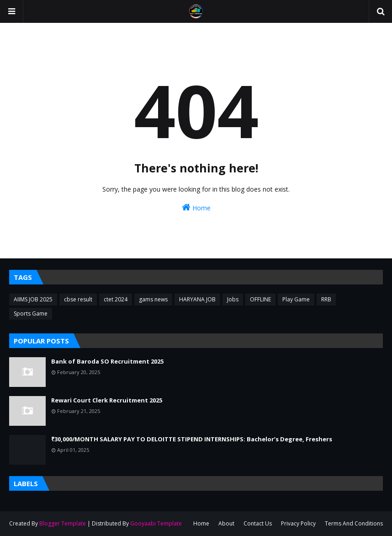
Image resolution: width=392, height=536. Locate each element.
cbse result (78, 299)
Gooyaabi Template (156, 523)
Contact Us (258, 523)
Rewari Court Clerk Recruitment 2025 (107, 400)
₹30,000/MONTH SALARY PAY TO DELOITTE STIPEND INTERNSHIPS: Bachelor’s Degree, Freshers (192, 439)
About (226, 523)
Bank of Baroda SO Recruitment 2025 (107, 361)
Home (196, 207)
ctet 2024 (116, 299)
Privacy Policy (298, 523)
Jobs (233, 299)
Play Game (296, 299)
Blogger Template (63, 523)
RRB (326, 299)
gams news (153, 299)
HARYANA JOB (197, 299)
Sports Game (31, 314)
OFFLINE (260, 299)
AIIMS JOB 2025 (33, 299)
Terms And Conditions (354, 523)
